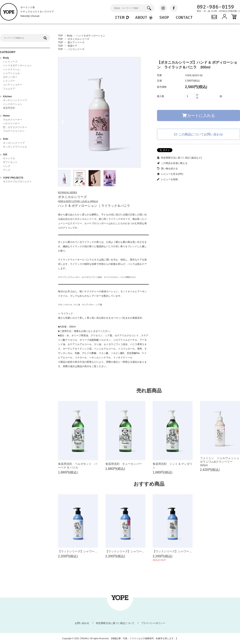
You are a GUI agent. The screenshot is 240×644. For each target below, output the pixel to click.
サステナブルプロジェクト (17, 182)
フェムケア (9, 89)
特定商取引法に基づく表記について (115, 623)
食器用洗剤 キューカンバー (124, 464)
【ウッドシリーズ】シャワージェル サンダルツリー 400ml (97, 551)
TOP (60, 36)
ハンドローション (13, 104)
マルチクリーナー (13, 120)
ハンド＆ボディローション (91, 36)
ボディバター (10, 77)
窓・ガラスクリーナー (15, 127)
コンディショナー (13, 85)
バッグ (7, 166)
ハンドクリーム (11, 69)
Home (6, 116)
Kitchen (7, 96)
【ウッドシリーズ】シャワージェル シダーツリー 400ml (190, 551)
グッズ (7, 170)
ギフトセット (10, 162)
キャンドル (9, 158)
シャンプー (9, 81)
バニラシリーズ (76, 49)
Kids (6, 139)
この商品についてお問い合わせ (198, 134)
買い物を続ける (167, 169)
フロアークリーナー (14, 131)
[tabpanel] (103, 112)
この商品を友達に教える (172, 163)
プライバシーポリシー (153, 623)
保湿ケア (72, 46)
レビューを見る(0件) (170, 174)
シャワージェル (11, 73)
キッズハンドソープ (14, 143)
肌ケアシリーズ (76, 42)
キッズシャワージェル (15, 147)
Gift (5, 155)
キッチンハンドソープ (15, 100)
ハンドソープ (10, 62)
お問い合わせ (82, 623)
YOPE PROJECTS (13, 178)
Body (70, 36)
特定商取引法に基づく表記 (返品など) (179, 158)
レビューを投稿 (167, 179)
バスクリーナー (11, 124)
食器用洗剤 (9, 108)
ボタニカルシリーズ (78, 39)
